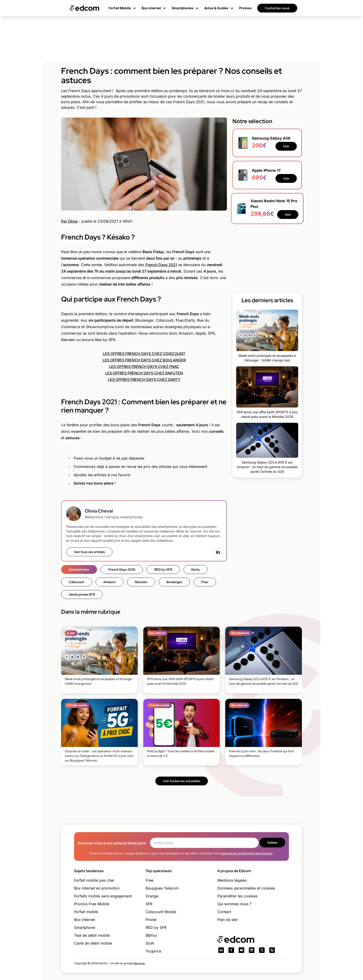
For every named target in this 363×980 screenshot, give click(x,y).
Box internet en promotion (97, 888)
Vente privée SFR (82, 594)
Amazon (110, 582)
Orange (152, 896)
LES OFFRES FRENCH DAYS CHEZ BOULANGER (144, 360)
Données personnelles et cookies (246, 888)
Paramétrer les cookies (237, 896)
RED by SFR (163, 569)
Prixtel (151, 920)
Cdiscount (77, 582)
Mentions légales (232, 880)
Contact (224, 912)
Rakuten (141, 582)
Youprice (153, 951)
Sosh (150, 943)
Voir (286, 146)
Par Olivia (69, 221)
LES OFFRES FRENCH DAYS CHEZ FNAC (144, 367)
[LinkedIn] (218, 552)
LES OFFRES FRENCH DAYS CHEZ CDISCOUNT (144, 354)
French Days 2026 (122, 569)
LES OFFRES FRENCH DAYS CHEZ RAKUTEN (144, 373)
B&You (151, 935)
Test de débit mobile (92, 935)
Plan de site (227, 920)
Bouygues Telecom (162, 888)
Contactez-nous (277, 8)
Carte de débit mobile (93, 943)
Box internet (84, 920)
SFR (149, 904)
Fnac (205, 582)
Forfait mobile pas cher (94, 880)
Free (149, 880)
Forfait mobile (86, 912)
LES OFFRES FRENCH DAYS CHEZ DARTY (144, 380)
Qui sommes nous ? (234, 904)
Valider (272, 843)
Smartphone (85, 927)
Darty (196, 569)
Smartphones (79, 569)
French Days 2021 (161, 265)
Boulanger (174, 582)
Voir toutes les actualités (182, 781)
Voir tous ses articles (89, 552)
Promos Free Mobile (92, 904)
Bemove (139, 963)
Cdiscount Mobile (161, 912)
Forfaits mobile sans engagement (103, 896)
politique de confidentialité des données (247, 853)
